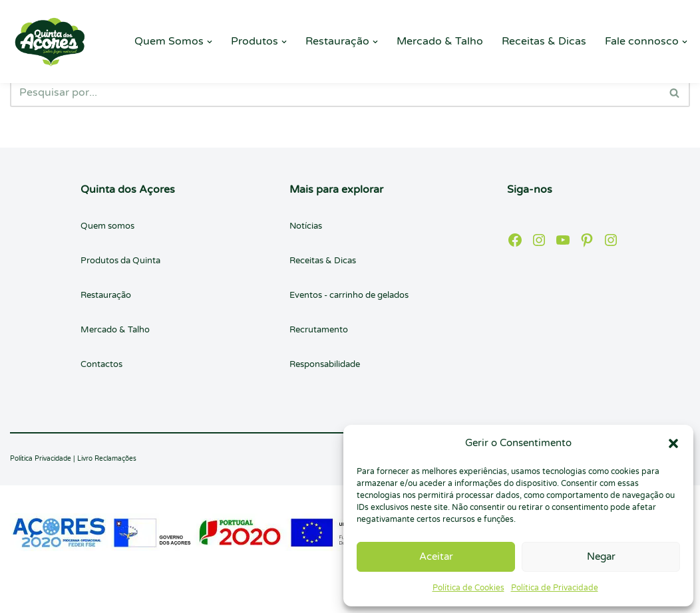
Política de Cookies (468, 588)
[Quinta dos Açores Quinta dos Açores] (50, 42)
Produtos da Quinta (120, 261)
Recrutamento (319, 330)
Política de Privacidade (555, 588)
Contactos (101, 364)
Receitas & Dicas (544, 41)
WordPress (133, 596)
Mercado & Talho (440, 41)
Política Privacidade (41, 459)
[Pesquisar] (335, 92)
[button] (673, 443)
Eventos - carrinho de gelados (349, 295)
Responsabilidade (325, 364)
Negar (601, 556)
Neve (23, 596)
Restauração (106, 295)
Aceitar (436, 556)
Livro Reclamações (107, 459)
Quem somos (107, 226)
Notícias (306, 226)
